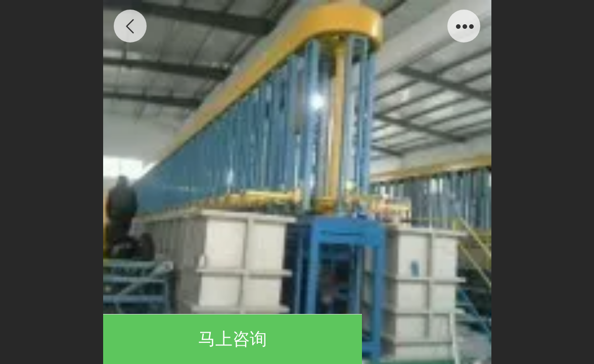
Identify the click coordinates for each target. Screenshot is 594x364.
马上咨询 (233, 339)
